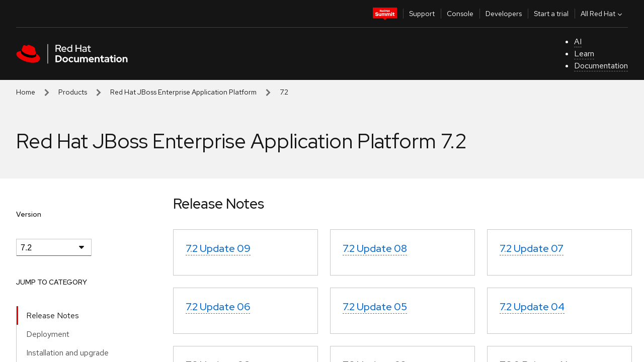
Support (422, 14)
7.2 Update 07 (532, 248)
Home (26, 92)
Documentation (601, 66)
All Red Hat (602, 14)
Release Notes (53, 315)
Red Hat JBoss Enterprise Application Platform (183, 92)
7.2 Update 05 (375, 307)
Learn (584, 54)
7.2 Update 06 (218, 307)
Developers (504, 14)
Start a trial (551, 14)
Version (29, 214)
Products (73, 92)
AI (578, 41)
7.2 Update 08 (375, 248)
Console (460, 14)
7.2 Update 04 (532, 307)
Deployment (48, 334)
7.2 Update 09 (218, 248)
